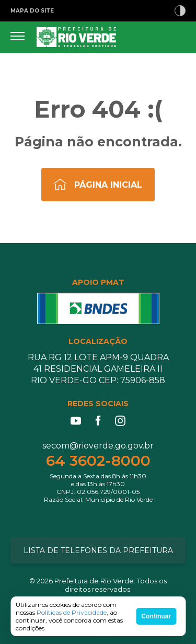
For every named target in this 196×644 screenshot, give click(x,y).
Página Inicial (108, 185)
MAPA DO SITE (32, 11)
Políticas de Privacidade (72, 612)
